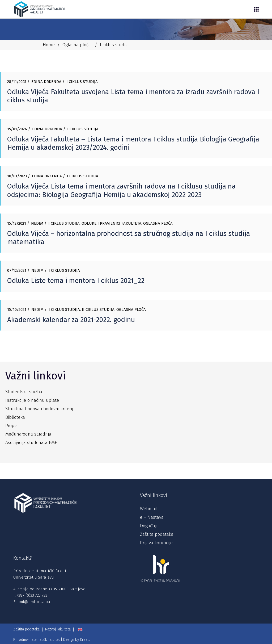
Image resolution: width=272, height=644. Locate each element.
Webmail (149, 509)
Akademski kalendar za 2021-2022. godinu (71, 320)
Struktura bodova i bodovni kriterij (39, 409)
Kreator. (86, 640)
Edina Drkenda (46, 82)
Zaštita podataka (157, 534)
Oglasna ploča (77, 45)
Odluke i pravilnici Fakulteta (111, 223)
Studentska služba (24, 392)
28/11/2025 (17, 82)
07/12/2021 (17, 270)
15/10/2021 (17, 310)
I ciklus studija (82, 82)
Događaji (149, 526)
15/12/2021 (17, 223)
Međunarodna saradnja (28, 434)
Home (49, 45)
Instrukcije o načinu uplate (32, 400)
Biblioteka (15, 417)
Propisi (12, 426)
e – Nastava (152, 517)
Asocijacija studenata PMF (31, 443)
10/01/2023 (17, 176)
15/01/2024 (17, 129)
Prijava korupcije (156, 543)
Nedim (37, 223)
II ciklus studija (98, 310)
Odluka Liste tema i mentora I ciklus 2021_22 (76, 281)
